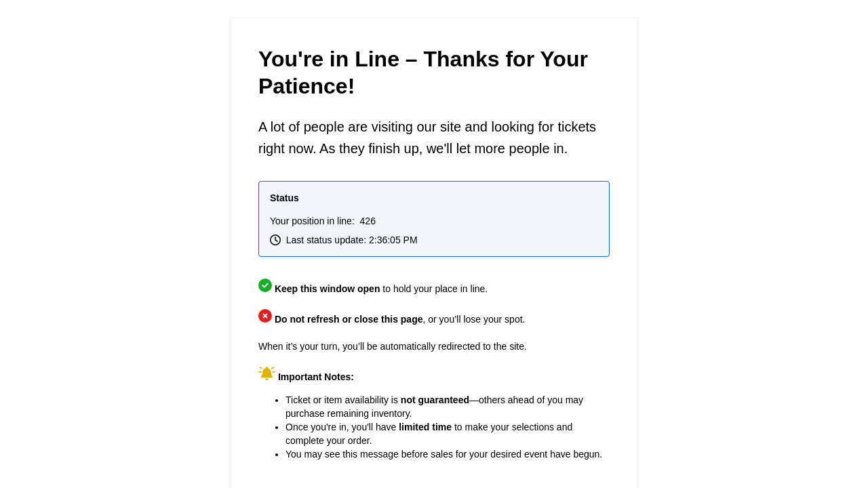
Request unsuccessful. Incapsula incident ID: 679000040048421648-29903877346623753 (434, 244)
